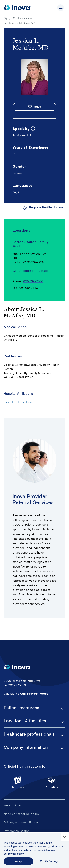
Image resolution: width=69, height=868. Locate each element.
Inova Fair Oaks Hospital (21, 402)
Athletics (52, 782)
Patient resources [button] (21, 708)
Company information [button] (26, 747)
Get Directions (23, 271)
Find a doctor (23, 18)
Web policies (13, 805)
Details (43, 271)
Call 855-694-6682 (34, 694)
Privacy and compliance (21, 822)
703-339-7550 (33, 281)
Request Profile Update (46, 207)
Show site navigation (61, 8)
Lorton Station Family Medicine (30, 244)
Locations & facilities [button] (25, 721)
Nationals (17, 782)
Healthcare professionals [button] (29, 734)
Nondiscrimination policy (22, 814)
